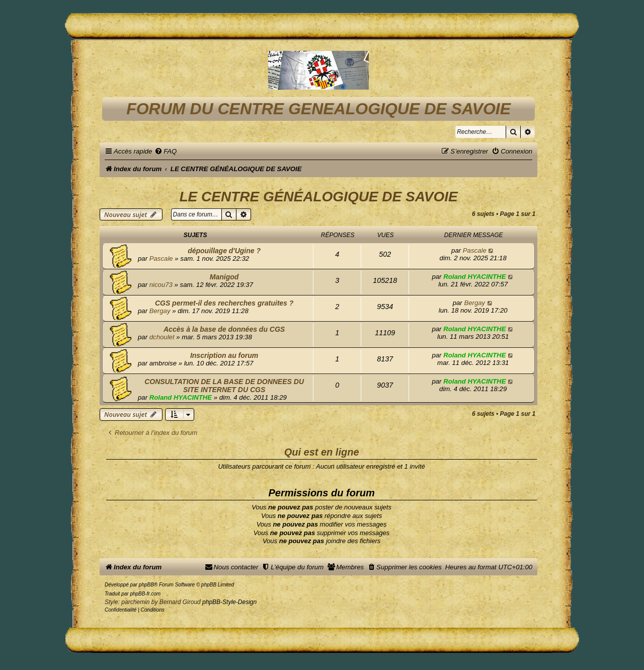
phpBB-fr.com (145, 594)
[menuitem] (166, 151)
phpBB (146, 585)
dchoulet (162, 337)
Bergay (160, 311)
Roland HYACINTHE (474, 277)
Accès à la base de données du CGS (224, 329)
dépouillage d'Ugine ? (224, 251)
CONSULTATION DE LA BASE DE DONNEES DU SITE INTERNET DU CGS (224, 386)
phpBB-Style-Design (229, 602)
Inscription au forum (224, 355)
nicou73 (161, 285)
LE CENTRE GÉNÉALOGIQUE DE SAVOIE (318, 197)
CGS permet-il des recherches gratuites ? (224, 303)
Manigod (224, 277)
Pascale (161, 258)
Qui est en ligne (322, 452)
